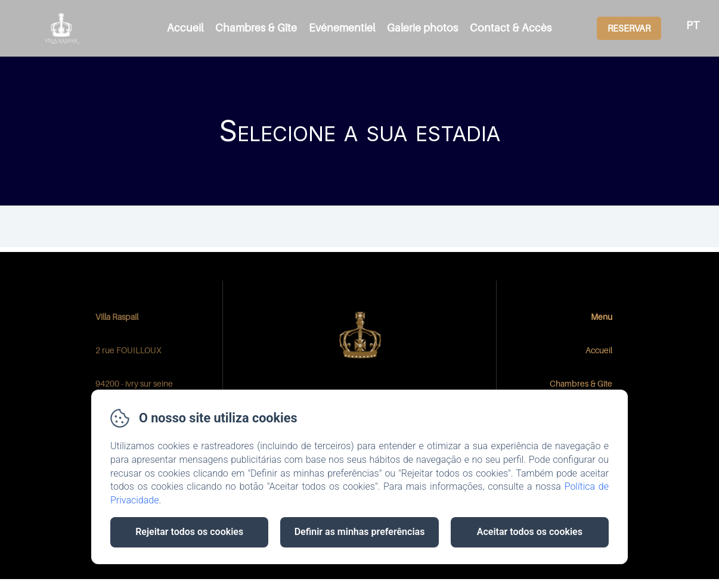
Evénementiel (342, 28)
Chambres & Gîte (256, 28)
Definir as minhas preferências (360, 532)
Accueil (185, 28)
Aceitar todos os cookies (530, 532)
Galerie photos (422, 28)
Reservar (629, 28)
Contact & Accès (511, 28)
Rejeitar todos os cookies (189, 532)
